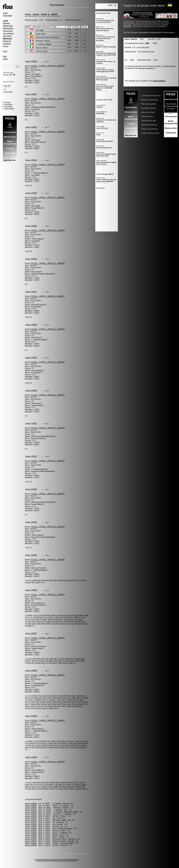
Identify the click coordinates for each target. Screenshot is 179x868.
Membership (8, 28)
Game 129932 (31, 456)
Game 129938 (31, 671)
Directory (74, 861)
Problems (7, 44)
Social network (9, 109)
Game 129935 (31, 555)
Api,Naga (35, 74)
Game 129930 (31, 391)
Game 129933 (31, 489)
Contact (77, 859)
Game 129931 (31, 423)
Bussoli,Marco (37, 208)
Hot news (8, 102)
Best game (7, 36)
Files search (9, 106)
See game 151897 (8, 92)
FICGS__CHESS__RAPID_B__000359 (41, 15)
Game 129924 (31, 193)
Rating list (7, 41)
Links (5, 51)
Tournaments (8, 33)
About (5, 59)
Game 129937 (31, 633)
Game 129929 (31, 358)
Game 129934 (31, 522)
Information (8, 16)
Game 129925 (31, 226)
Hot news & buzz (129, 23)
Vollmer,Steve (37, 239)
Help (5, 56)
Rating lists (45, 859)
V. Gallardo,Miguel (39, 173)
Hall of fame (8, 31)
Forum (6, 46)
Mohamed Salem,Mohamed (43, 107)
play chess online (8, 75)
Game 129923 (31, 160)
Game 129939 (31, 716)
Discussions (8, 104)
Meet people (68, 861)
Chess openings (59, 859)
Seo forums (61, 861)
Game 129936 (31, 590)
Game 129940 (31, 757)
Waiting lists (8, 26)
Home (5, 13)
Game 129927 (31, 292)
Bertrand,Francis (38, 142)
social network (159, 81)
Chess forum (38, 859)
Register (6, 23)
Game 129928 (31, 325)
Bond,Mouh (36, 76)
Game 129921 (31, 94)
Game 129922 (31, 127)
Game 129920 (31, 61)
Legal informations (69, 859)
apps (12, 73)
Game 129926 (31, 259)
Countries (52, 859)
